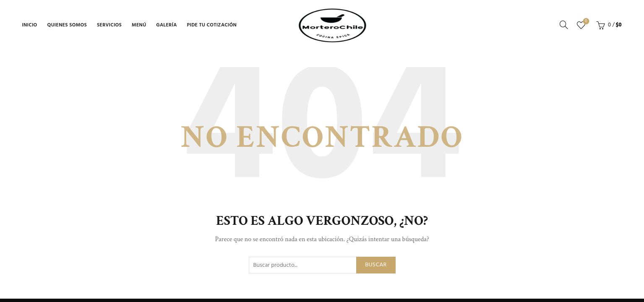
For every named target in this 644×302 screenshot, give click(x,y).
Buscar (376, 265)
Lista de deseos (585, 22)
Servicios (109, 25)
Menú (139, 25)
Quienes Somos (67, 25)
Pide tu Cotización (212, 25)
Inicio (29, 25)
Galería (166, 25)
